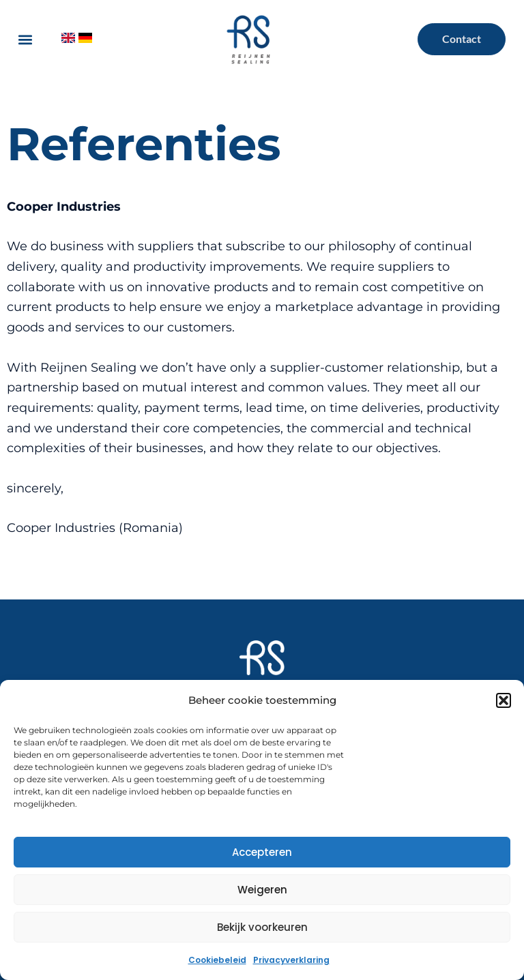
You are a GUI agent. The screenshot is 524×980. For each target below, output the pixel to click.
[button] (504, 700)
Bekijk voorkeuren (262, 927)
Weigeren (262, 890)
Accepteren (262, 852)
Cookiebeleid (217, 960)
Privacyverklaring (291, 960)
